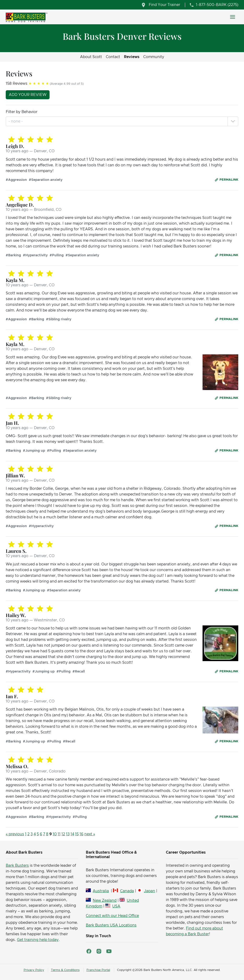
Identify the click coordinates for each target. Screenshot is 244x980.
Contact (113, 57)
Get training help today (38, 940)
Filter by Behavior (22, 112)
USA (116, 906)
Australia (101, 891)
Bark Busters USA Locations (111, 925)
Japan (150, 891)
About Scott (91, 57)
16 (81, 834)
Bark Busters (17, 866)
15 (77, 834)
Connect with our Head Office (112, 916)
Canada (127, 891)
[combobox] (16, 121)
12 (63, 834)
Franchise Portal (98, 970)
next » (90, 834)
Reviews (132, 57)
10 (55, 834)
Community (154, 57)
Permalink (229, 180)
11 (59, 834)
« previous (15, 834)
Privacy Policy (34, 970)
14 (72, 834)
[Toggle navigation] (233, 17)
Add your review (28, 95)
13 (68, 834)
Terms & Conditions (65, 970)
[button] (233, 121)
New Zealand (105, 901)
